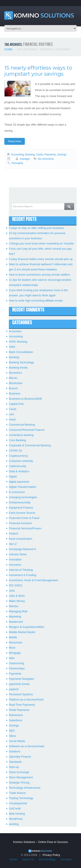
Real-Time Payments (22, 705)
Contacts (66, 859)
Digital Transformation (22, 487)
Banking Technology (21, 362)
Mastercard (16, 622)
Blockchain (16, 383)
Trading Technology (21, 798)
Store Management (21, 777)
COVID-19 (15, 451)
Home (9, 49)
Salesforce (15, 720)
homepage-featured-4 (22, 549)
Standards (15, 762)
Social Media (17, 741)
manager (25, 159)
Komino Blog (47, 859)
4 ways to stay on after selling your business (36, 228)
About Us (28, 859)
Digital (13, 476)
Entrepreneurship (20, 502)
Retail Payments (19, 710)
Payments (50, 155)
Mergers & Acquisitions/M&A (27, 627)
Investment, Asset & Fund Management (33, 580)
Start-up (14, 767)
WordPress (16, 819)
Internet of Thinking (21, 570)
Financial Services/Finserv (25, 528)
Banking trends (18, 368)
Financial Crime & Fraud (24, 518)
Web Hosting (17, 814)
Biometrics (15, 373)
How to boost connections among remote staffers (39, 275)
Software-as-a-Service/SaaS (27, 746)
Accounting (17, 155)
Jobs (12, 591)
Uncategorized (18, 803)
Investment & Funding (22, 575)
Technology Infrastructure (25, 788)
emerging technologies (23, 497)
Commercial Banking (22, 425)
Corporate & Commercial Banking (30, 445)
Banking (30, 155)
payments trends (19, 684)
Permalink (17, 163)
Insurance (15, 565)
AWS (12, 347)
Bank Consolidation (21, 352)
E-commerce (17, 492)
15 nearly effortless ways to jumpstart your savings (38, 71)
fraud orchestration (21, 539)
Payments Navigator (21, 679)
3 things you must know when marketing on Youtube (41, 243)
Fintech (13, 534)
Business (15, 393)
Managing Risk (18, 611)
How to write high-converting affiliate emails (36, 301)
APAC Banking (18, 342)
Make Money (17, 601)
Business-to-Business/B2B (25, 399)
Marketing (15, 617)
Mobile (13, 637)
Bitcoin (13, 378)
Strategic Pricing (19, 783)
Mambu (13, 606)
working (14, 824)
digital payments (19, 482)
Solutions (15, 751)
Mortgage (15, 653)
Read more (15, 141)
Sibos (12, 736)
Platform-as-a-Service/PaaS (26, 700)
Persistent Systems (21, 694)
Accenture (15, 331)
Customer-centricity (21, 461)
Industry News (18, 554)
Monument (15, 642)
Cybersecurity (17, 466)
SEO (12, 731)
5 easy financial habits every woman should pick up (41, 259)
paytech (14, 689)
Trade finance (17, 793)
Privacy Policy (51, 855)
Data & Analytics (19, 471)
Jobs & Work (17, 596)
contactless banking (21, 435)
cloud (12, 419)
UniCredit (15, 808)
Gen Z (13, 544)
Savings (62, 155)
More (12, 648)
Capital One (16, 404)
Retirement (16, 715)
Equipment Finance (21, 508)
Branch (13, 388)
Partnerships (17, 668)
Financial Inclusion (20, 523)
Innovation (15, 559)
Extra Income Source (22, 513)
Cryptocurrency (18, 456)
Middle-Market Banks (22, 632)
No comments (46, 159)
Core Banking (17, 440)
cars (12, 414)
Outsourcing (16, 663)
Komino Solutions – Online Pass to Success (40, 842)
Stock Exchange (19, 772)
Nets (12, 658)
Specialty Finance (20, 757)
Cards (40, 155)
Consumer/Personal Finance (27, 430)
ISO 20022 (16, 585)
